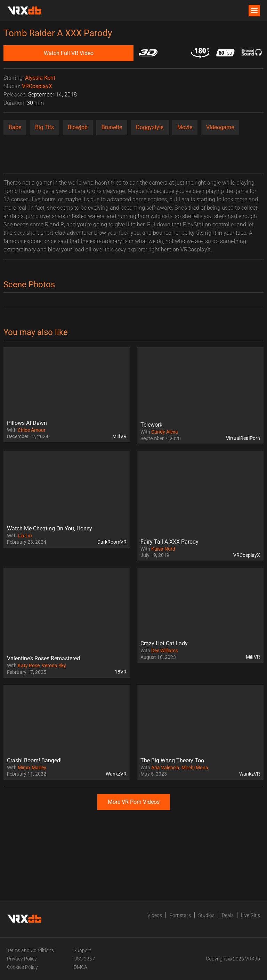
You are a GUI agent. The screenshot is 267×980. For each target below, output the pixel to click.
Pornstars (180, 915)
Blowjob (78, 127)
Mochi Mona (195, 768)
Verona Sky (54, 666)
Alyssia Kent (40, 78)
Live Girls (250, 915)
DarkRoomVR (112, 542)
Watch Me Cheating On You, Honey (50, 528)
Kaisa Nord (163, 549)
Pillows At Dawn (27, 423)
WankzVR (116, 774)
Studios (206, 915)
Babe (15, 127)
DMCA (80, 967)
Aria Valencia (165, 768)
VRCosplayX (37, 86)
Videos (155, 915)
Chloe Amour (32, 430)
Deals (228, 915)
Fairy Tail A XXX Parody (169, 542)
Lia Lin (25, 536)
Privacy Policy (22, 959)
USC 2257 (84, 959)
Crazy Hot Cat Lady (164, 643)
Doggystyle (150, 127)
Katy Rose (29, 666)
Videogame (220, 127)
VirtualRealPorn (243, 438)
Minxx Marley (32, 768)
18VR (121, 672)
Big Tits (44, 127)
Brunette (112, 127)
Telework (151, 425)
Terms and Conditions (30, 950)
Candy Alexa (165, 432)
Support (82, 950)
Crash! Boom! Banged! (34, 760)
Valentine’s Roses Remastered (43, 658)
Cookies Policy (22, 967)
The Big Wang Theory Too (172, 760)
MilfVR (119, 436)
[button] (254, 11)
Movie (185, 127)
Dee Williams (165, 651)
